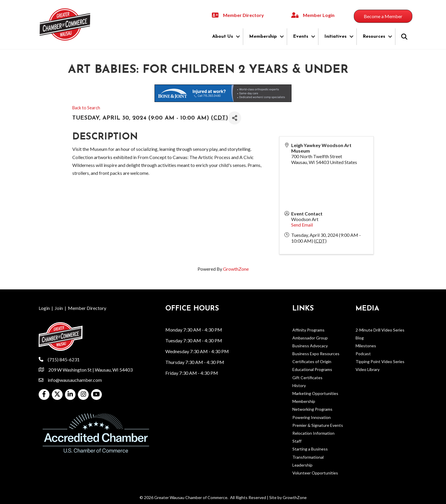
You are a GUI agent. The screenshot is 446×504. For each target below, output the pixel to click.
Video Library (368, 369)
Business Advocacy (310, 346)
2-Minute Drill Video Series (380, 330)
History (299, 385)
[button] (383, 16)
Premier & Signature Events (318, 425)
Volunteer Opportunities (315, 473)
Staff (297, 441)
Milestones (366, 346)
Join (59, 308)
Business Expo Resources (316, 354)
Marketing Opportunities (315, 393)
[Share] (235, 118)
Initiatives (335, 37)
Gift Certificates (307, 378)
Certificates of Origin (312, 361)
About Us (223, 37)
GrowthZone (236, 269)
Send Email (302, 225)
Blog (360, 338)
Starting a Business (310, 449)
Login (44, 308)
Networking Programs (312, 409)
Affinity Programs (308, 330)
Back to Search (86, 108)
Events (301, 37)
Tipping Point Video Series (380, 361)
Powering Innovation (312, 417)
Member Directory (87, 308)
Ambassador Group (310, 338)
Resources (374, 37)
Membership (263, 37)
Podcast (363, 354)
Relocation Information (313, 433)
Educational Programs (312, 369)
